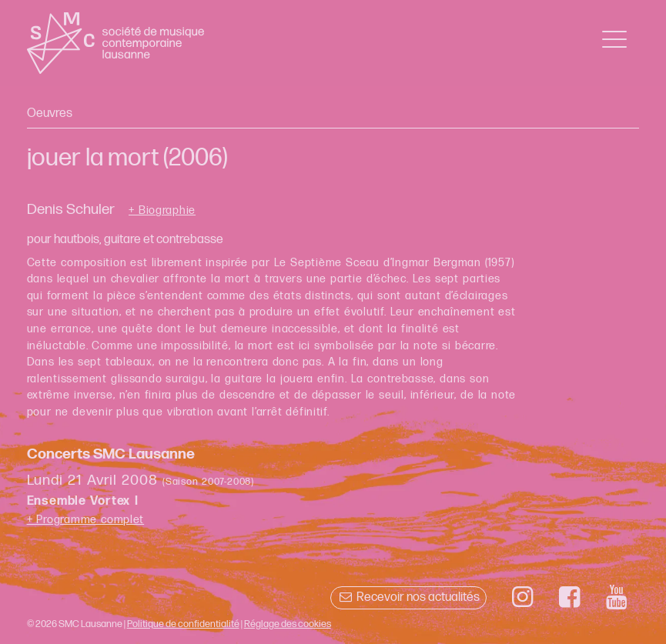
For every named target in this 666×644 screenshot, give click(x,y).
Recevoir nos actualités (408, 597)
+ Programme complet (86, 520)
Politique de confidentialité (183, 624)
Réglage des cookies (288, 624)
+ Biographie (162, 211)
